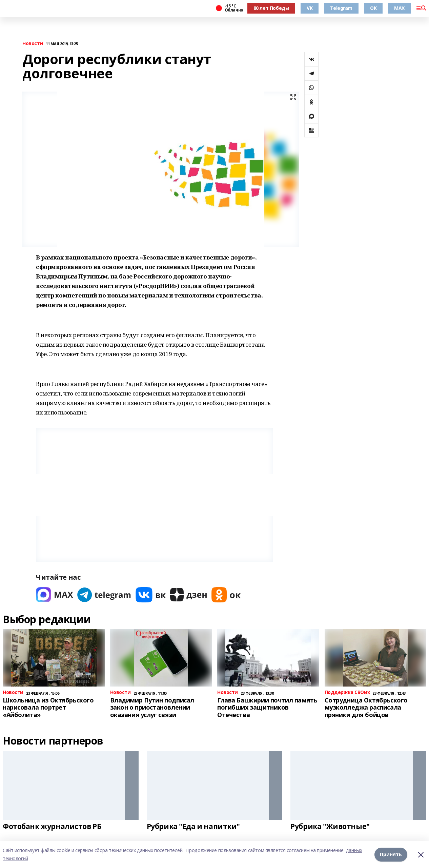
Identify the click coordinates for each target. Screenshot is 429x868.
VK (310, 8)
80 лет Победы (271, 8)
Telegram (341, 8)
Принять (391, 854)
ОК (373, 8)
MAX (399, 8)
